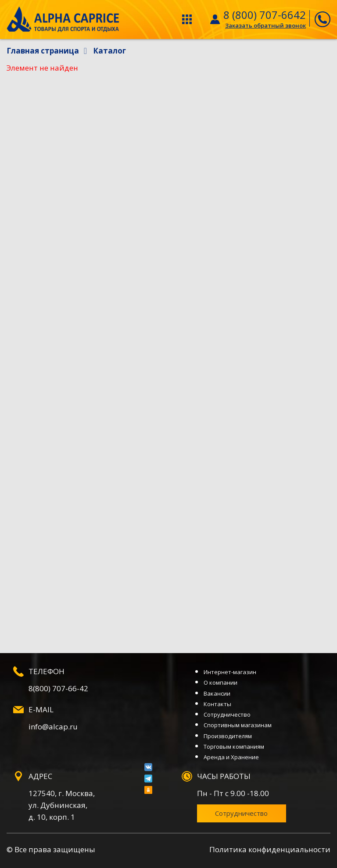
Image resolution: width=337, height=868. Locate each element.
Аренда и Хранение (231, 757)
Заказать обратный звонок (265, 25)
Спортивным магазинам (238, 725)
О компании (220, 682)
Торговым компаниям (234, 747)
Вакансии (217, 693)
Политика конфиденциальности (270, 849)
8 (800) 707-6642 (265, 15)
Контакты (217, 704)
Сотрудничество (227, 714)
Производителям (228, 736)
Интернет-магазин (230, 672)
